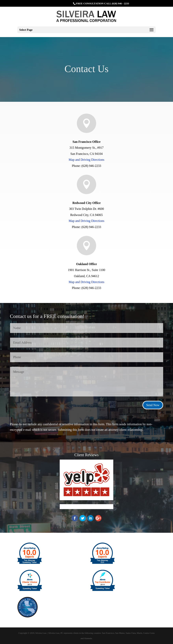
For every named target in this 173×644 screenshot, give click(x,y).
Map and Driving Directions (87, 160)
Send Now (153, 405)
